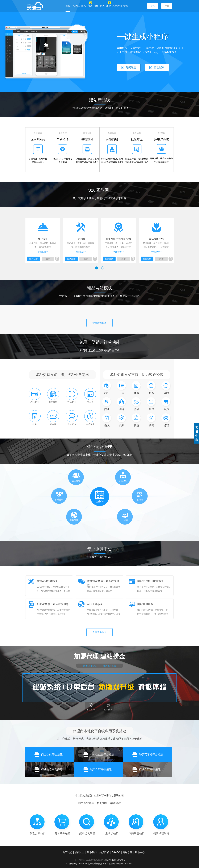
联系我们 (92, 852)
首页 (68, 6)
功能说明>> (43, 252)
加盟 (108, 6)
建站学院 (128, 852)
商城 (90, 6)
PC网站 (76, 6)
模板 (96, 6)
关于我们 (117, 6)
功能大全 (80, 852)
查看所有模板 (100, 323)
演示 (48, 259)
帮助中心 (140, 852)
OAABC (116, 852)
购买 (102, 6)
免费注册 (33, 259)
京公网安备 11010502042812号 (89, 860)
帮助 (126, 6)
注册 (167, 6)
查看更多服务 (100, 632)
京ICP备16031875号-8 (115, 860)
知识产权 (104, 852)
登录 (153, 6)
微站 (84, 6)
